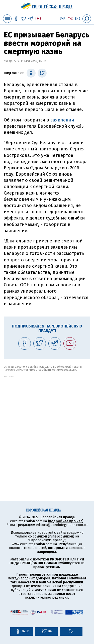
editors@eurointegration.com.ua (62, 525)
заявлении (62, 120)
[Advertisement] (47, 424)
